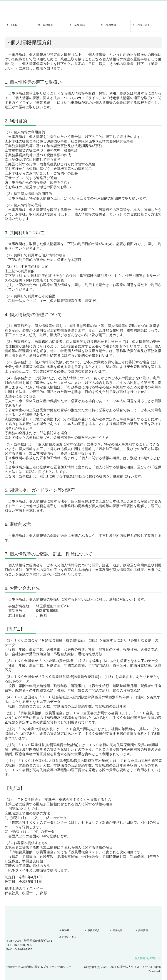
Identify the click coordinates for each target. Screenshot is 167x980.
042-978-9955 (47, 611)
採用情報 (111, 25)
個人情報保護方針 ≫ (148, 958)
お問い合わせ (145, 25)
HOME (15, 25)
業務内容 (80, 25)
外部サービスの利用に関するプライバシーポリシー (39, 967)
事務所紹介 (49, 25)
